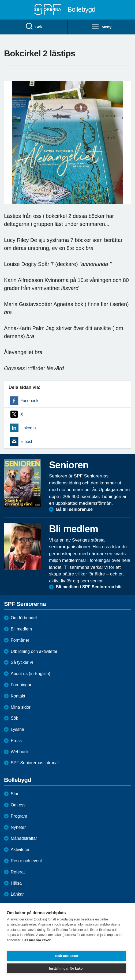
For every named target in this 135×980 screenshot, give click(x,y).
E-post (26, 442)
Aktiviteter (20, 850)
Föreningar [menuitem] (21, 685)
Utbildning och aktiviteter (34, 651)
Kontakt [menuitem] (18, 696)
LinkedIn (28, 428)
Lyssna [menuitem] (17, 729)
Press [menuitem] (16, 741)
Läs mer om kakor (37, 940)
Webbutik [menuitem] (20, 752)
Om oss (18, 805)
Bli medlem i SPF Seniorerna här (89, 587)
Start (15, 794)
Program (19, 816)
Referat (18, 872)
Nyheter (18, 827)
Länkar (17, 894)
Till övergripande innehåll (0, 0)
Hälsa (16, 883)
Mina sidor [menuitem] (21, 707)
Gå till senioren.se (74, 509)
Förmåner (20, 640)
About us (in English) (31, 674)
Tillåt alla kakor (66, 956)
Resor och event (26, 861)
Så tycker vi (22, 662)
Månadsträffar (24, 838)
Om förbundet (24, 618)
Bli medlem (21, 629)
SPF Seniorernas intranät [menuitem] (35, 763)
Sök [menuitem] (34, 26)
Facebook (29, 401)
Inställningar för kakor (67, 969)
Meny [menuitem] (101, 26)
